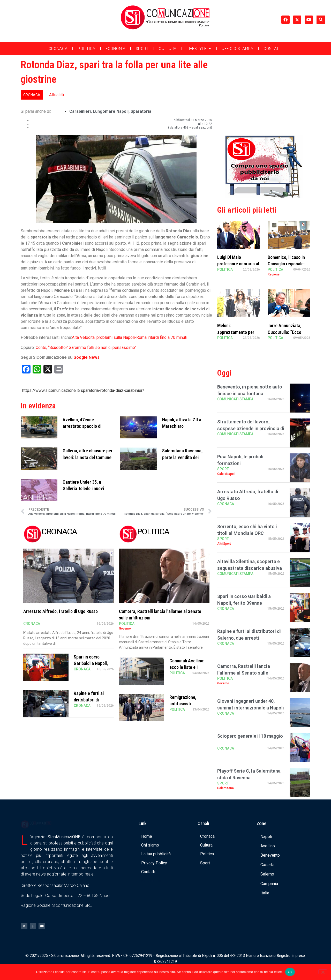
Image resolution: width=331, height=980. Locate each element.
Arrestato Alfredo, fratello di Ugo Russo (61, 611)
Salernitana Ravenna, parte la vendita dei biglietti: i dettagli (182, 457)
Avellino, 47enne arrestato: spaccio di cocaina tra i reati (82, 426)
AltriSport (224, 544)
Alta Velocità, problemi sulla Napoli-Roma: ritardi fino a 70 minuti (130, 337)
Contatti (273, 49)
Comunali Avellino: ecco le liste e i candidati (187, 667)
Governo (125, 629)
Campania (269, 884)
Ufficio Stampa (238, 49)
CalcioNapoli (226, 474)
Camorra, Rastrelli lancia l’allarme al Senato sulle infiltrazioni (244, 673)
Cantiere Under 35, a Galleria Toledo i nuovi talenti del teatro (83, 488)
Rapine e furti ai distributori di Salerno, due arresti (92, 700)
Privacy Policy (154, 863)
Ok (290, 972)
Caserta (267, 865)
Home (147, 836)
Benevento (270, 855)
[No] (323, 972)
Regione (274, 274)
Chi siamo (150, 845)
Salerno (267, 874)
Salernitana (225, 788)
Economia (116, 49)
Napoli (266, 837)
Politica (86, 49)
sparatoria (141, 111)
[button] (321, 20)
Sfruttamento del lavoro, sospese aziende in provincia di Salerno (251, 428)
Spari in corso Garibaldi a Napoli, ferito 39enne (91, 663)
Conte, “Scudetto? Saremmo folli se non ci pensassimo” (86, 347)
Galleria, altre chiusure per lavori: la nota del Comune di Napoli (88, 457)
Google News (86, 357)
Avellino (268, 846)
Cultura (168, 49)
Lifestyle (199, 49)
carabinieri (80, 111)
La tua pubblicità (156, 854)
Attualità (57, 95)
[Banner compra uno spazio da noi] (264, 196)
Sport (142, 49)
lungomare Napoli (111, 111)
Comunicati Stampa (235, 399)
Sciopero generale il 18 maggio (250, 736)
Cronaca (58, 49)
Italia (265, 893)
